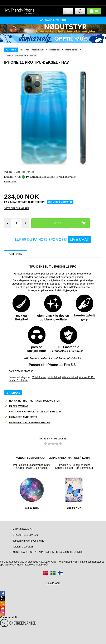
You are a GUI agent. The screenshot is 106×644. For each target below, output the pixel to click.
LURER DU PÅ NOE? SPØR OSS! (53, 240)
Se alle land (53, 583)
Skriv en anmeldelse (53, 439)
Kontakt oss (85, 562)
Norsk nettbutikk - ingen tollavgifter (32, 401)
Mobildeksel (54, 377)
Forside (4, 562)
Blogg (69, 562)
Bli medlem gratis (60, 202)
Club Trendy (58, 562)
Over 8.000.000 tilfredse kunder (27, 423)
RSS (75, 562)
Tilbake (13, 50)
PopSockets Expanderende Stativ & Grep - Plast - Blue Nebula (32, 466)
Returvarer (45, 562)
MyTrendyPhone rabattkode (20, 565)
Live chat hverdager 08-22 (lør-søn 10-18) (33, 412)
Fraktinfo (11, 182)
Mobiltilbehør (39, 377)
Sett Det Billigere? (17, 208)
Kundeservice (17, 562)
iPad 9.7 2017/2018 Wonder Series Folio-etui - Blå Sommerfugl (74, 466)
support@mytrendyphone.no (28, 541)
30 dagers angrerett (21, 417)
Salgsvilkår (42, 565)
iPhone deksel (70, 377)
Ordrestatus (31, 562)
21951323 (27, 547)
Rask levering (16, 406)
